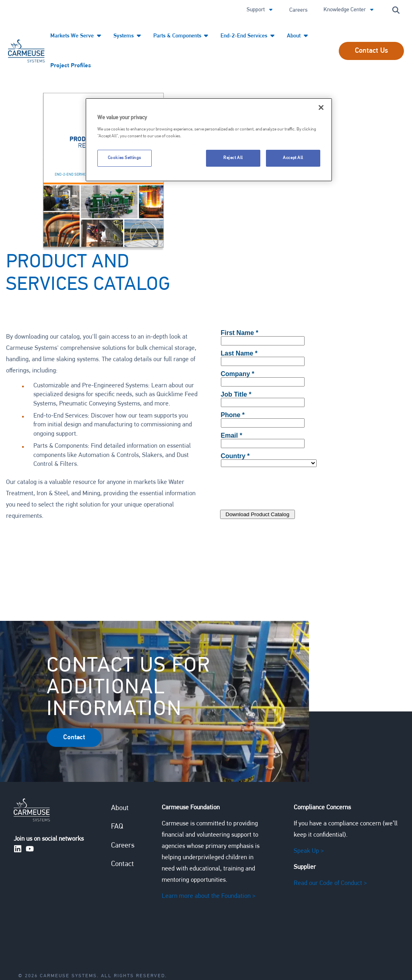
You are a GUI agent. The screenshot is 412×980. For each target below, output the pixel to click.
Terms (72, 950)
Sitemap (242, 950)
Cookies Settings (125, 158)
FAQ (117, 785)
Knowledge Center (345, 10)
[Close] (321, 108)
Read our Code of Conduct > (330, 841)
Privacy (39, 950)
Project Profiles (69, 65)
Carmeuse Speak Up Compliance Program (156, 950)
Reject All (233, 158)
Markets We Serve (74, 36)
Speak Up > (308, 808)
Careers (298, 10)
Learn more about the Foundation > (209, 854)
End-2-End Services (245, 36)
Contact (123, 822)
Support (256, 10)
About (295, 36)
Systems (125, 36)
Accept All (293, 158)
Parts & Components (178, 36)
